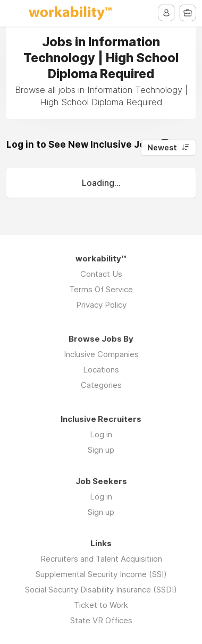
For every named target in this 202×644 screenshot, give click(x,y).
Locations (101, 370)
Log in (101, 434)
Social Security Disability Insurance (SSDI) (101, 590)
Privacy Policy (101, 305)
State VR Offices (101, 620)
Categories (101, 385)
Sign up (101, 450)
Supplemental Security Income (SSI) (101, 574)
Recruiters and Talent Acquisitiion (101, 559)
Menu (14, 13)
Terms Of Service (101, 289)
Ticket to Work (101, 605)
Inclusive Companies (101, 354)
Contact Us (101, 274)
